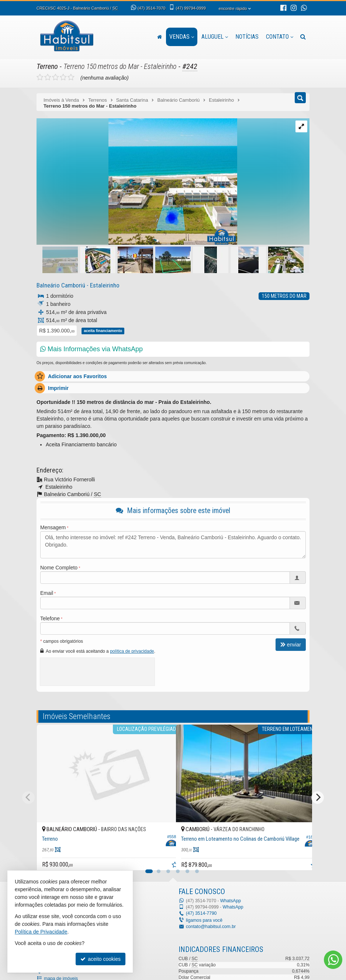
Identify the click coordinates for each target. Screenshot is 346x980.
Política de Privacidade (41, 932)
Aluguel (215, 37)
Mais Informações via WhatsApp (91, 349)
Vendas (182, 37)
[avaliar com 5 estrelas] (71, 77)
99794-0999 (191, 8)
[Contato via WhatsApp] (333, 960)
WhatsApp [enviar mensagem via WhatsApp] (230, 900)
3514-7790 (201, 913)
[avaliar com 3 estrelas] (56, 77)
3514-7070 (151, 8)
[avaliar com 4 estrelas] (63, 77)
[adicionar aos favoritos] (162, 857)
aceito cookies (101, 959)
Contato (280, 37)
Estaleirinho (103, 285)
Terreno (47, 66)
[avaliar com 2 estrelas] (48, 77)
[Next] (318, 797)
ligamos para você (204, 920)
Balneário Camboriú (60, 285)
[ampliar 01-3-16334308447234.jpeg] (137, 182)
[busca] (303, 37)
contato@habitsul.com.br (210, 926)
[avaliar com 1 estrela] (40, 77)
